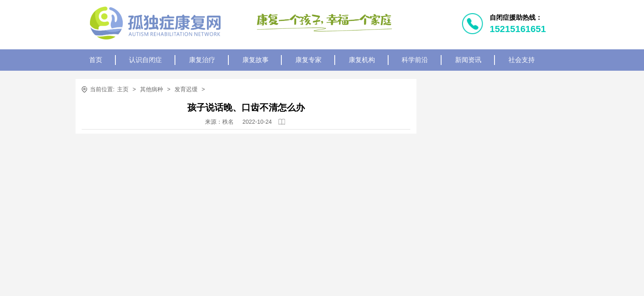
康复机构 (362, 60)
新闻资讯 (468, 60)
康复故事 (255, 60)
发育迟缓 (186, 89)
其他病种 (152, 89)
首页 (96, 60)
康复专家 (308, 60)
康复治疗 (202, 60)
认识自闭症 (145, 60)
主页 (123, 89)
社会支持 (522, 60)
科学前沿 (415, 60)
